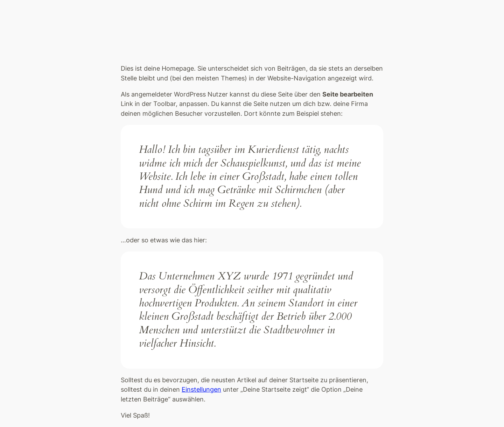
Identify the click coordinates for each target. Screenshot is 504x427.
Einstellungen (201, 389)
